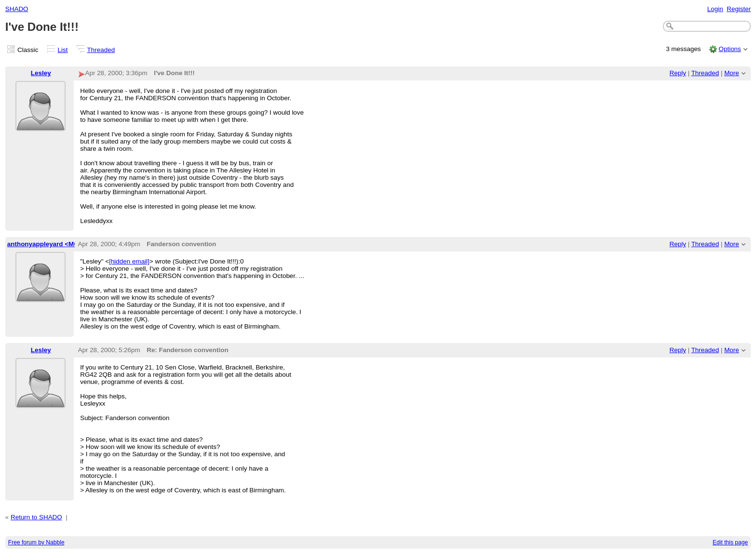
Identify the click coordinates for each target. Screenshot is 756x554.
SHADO (17, 9)
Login (715, 9)
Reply (678, 73)
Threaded (101, 50)
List (63, 50)
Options (729, 49)
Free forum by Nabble (36, 542)
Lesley (41, 73)
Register (739, 9)
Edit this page (730, 542)
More (732, 73)
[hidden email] (129, 261)
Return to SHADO (36, 517)
